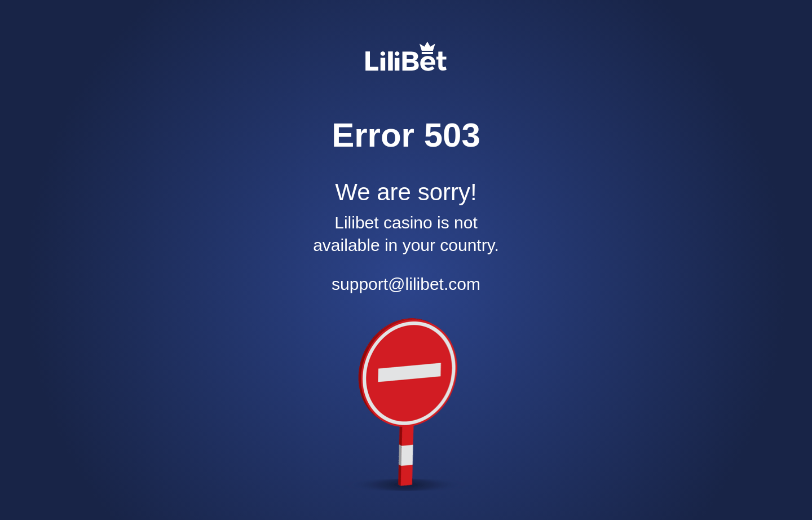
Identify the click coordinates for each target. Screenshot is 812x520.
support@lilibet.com (406, 284)
